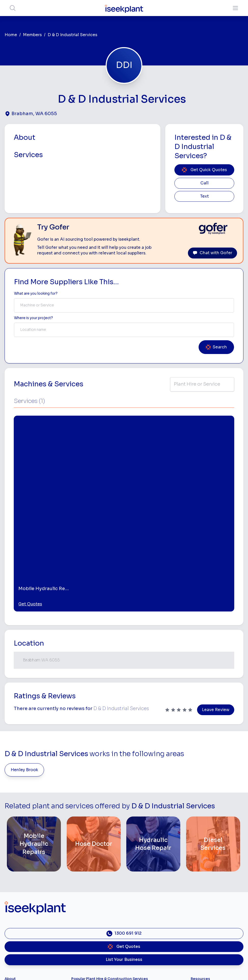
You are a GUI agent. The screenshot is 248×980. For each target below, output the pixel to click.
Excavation (81, 940)
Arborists (133, 900)
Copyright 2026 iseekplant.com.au (121, 968)
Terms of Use (42, 968)
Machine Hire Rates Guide (213, 875)
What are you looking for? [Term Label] (36, 294)
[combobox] (124, 305)
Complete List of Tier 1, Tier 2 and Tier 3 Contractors (216, 894)
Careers (12, 940)
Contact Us (14, 948)
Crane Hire (80, 891)
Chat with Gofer (212, 253)
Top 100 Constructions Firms (215, 884)
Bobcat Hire (82, 868)
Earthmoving (136, 875)
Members (32, 35)
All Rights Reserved (175, 968)
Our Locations (17, 900)
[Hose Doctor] (94, 723)
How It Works (16, 884)
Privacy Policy (72, 968)
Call (204, 183)
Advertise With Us (20, 908)
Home (11, 35)
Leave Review (216, 589)
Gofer (10, 932)
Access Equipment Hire (91, 875)
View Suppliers (17, 891)
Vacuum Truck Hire (141, 924)
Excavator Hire (84, 908)
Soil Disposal (136, 940)
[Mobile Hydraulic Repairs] (34, 723)
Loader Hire (135, 868)
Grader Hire (81, 924)
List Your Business (124, 839)
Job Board (200, 868)
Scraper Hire (136, 884)
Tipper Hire (135, 891)
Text (204, 196)
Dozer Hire (80, 900)
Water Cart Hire (85, 916)
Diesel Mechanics (140, 916)
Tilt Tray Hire (82, 932)
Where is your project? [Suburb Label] (33, 318)
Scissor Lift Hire (139, 932)
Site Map (207, 968)
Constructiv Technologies (27, 924)
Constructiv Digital (21, 916)
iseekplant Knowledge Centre (217, 912)
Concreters (135, 908)
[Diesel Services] (213, 723)
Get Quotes (30, 483)
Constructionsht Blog (209, 920)
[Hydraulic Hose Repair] (153, 723)
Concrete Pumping (87, 884)
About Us (13, 875)
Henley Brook (24, 649)
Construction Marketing (211, 904)
